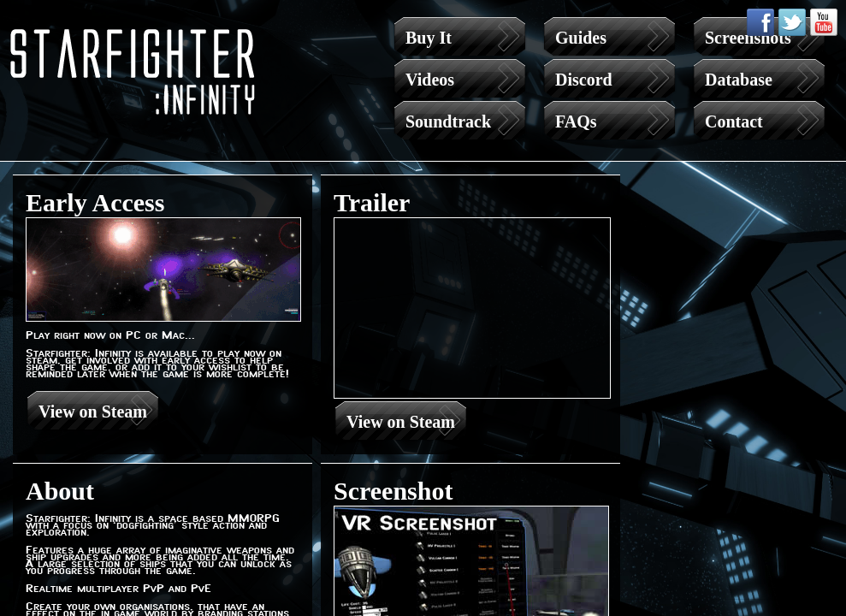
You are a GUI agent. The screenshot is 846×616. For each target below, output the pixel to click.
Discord (584, 80)
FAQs (576, 121)
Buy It (429, 38)
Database (739, 80)
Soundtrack (448, 121)
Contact (734, 121)
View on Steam (93, 412)
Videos (430, 80)
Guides (581, 38)
